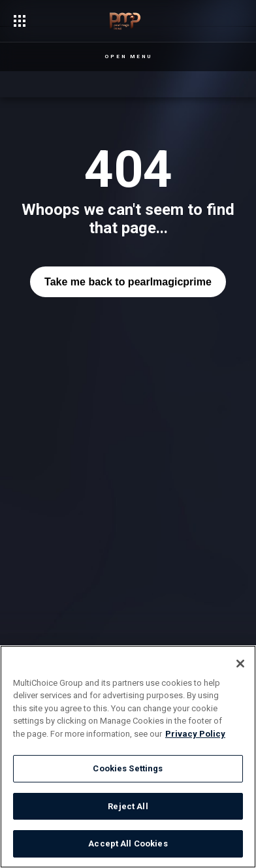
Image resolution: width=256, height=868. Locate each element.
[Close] (240, 664)
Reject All (128, 806)
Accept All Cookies (128, 844)
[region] (128, 757)
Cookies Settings (128, 768)
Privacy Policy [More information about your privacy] (195, 734)
